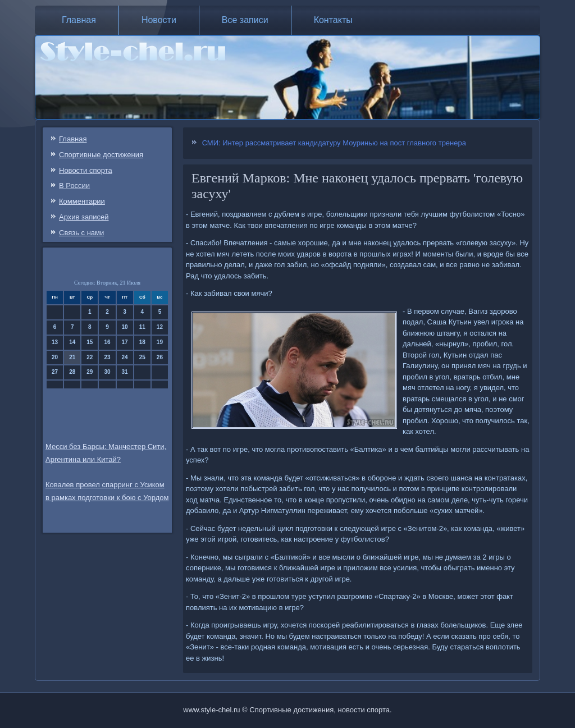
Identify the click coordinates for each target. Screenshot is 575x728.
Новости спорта (86, 170)
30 (107, 372)
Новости (159, 20)
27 (55, 372)
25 (142, 357)
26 (160, 357)
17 (125, 342)
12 (160, 327)
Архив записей (84, 217)
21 (72, 357)
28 (72, 372)
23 (107, 357)
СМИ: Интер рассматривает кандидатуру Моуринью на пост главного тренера (334, 143)
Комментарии (82, 201)
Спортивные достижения (101, 155)
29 (90, 372)
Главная (79, 20)
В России (74, 186)
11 (142, 327)
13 (55, 342)
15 (90, 342)
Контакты (333, 20)
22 (90, 357)
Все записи (245, 20)
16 (107, 342)
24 (125, 357)
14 (72, 342)
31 (125, 372)
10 (125, 327)
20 (55, 357)
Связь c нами (81, 233)
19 (160, 342)
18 (142, 342)
